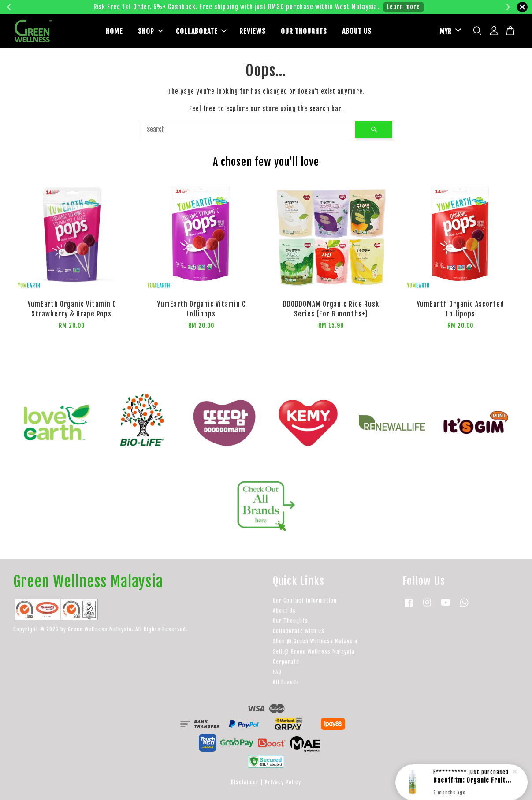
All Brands (286, 682)
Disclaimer (245, 782)
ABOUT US (357, 31)
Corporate (286, 662)
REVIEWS (253, 31)
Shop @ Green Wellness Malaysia (315, 641)
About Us (284, 611)
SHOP (151, 31)
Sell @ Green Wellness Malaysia (314, 652)
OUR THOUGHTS (304, 31)
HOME (114, 31)
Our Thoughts (290, 621)
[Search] (248, 130)
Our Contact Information (305, 601)
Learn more (404, 7)
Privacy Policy (283, 782)
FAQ (277, 672)
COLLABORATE (201, 31)
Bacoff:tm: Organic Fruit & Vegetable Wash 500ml (472, 779)
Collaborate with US (299, 631)
